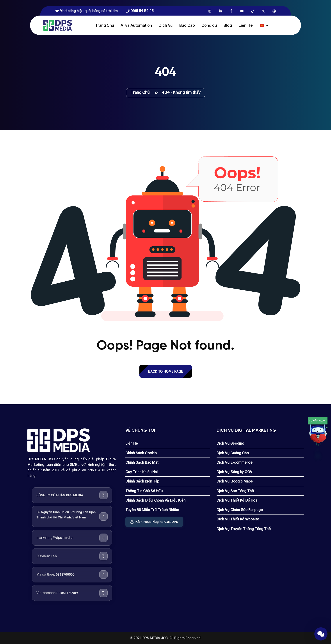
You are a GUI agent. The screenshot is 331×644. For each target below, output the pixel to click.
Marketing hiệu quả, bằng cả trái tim (86, 11)
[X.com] (263, 11)
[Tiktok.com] (253, 11)
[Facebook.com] (231, 11)
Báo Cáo (187, 25)
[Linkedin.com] (220, 11)
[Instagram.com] (210, 11)
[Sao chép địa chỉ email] (103, 538)
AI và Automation (136, 25)
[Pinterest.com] (274, 11)
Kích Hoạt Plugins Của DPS (154, 522)
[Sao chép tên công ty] (103, 495)
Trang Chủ (105, 25)
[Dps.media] (58, 25)
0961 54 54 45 (140, 11)
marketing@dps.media (54, 538)
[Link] (318, 432)
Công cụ (209, 25)
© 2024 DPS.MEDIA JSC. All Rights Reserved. (166, 638)
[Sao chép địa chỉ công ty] (103, 516)
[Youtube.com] (242, 11)
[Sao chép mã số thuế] (103, 575)
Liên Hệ (246, 25)
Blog (228, 25)
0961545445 (47, 556)
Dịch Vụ (165, 25)
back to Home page (166, 372)
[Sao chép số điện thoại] (103, 556)
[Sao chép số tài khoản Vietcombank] (103, 593)
